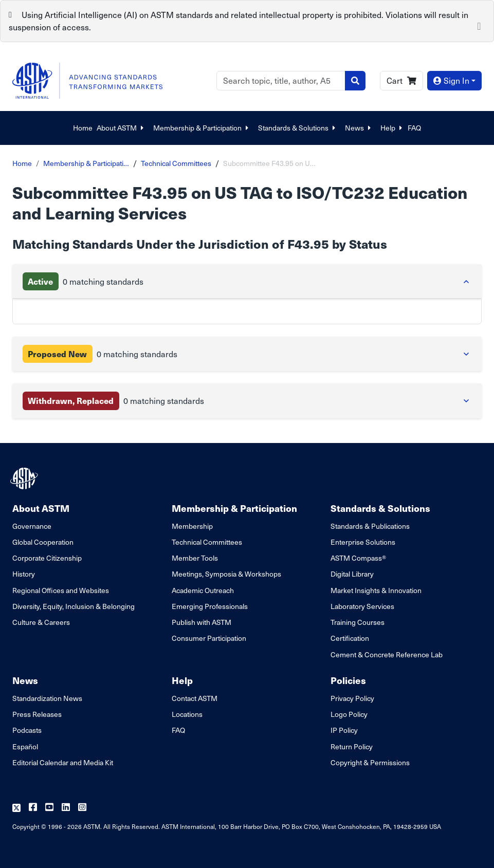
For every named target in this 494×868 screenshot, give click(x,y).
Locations (187, 714)
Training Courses (358, 622)
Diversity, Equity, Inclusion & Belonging (74, 606)
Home (83, 128)
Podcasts (27, 730)
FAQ (414, 128)
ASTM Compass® (358, 558)
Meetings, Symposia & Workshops (226, 574)
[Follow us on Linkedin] (66, 808)
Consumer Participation (209, 638)
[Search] (281, 81)
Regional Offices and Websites (61, 590)
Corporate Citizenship (47, 558)
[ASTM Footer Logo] (25, 478)
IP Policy (344, 730)
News (359, 128)
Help (392, 128)
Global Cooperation (43, 542)
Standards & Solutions (297, 128)
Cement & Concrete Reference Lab (387, 654)
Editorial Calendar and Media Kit (63, 762)
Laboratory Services (362, 606)
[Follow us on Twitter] (16, 808)
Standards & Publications (370, 526)
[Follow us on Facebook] (33, 808)
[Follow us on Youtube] (49, 808)
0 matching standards (83, 281)
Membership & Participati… (86, 163)
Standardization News (47, 698)
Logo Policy (349, 714)
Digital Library (352, 574)
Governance (32, 526)
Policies (348, 680)
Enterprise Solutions (363, 542)
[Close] (479, 25)
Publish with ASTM (202, 622)
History (24, 574)
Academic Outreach (203, 590)
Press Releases (37, 714)
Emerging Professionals (210, 606)
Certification (350, 638)
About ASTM (121, 128)
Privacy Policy (352, 698)
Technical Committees (176, 163)
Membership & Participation (202, 128)
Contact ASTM (195, 698)
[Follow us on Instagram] (82, 808)
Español (25, 746)
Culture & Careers (41, 622)
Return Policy (352, 746)
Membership (192, 526)
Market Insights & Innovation (376, 590)
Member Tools (195, 558)
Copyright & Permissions (370, 762)
